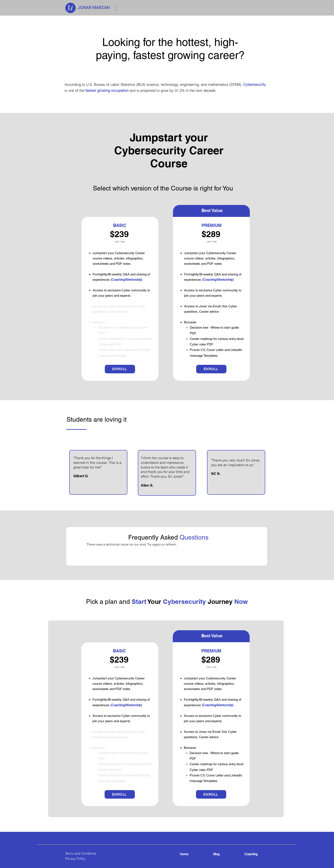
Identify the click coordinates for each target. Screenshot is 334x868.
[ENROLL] (120, 369)
